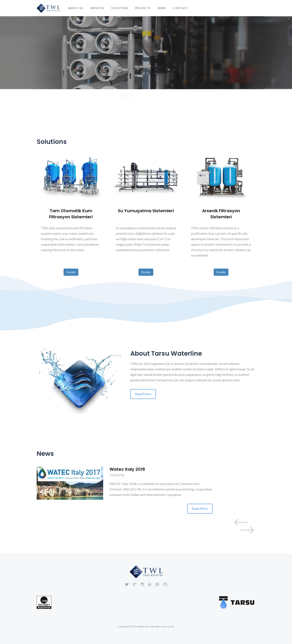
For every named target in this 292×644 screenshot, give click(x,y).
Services (97, 8)
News (162, 8)
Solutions (120, 8)
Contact (181, 8)
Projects (143, 8)
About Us (76, 8)
